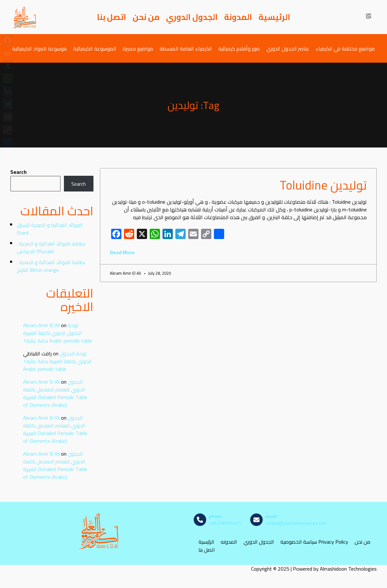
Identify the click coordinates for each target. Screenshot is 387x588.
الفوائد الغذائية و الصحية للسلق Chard (50, 229)
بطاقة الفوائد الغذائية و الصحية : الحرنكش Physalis (51, 247)
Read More (122, 252)
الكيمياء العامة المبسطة (186, 48)
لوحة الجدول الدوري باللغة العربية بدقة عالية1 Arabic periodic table (58, 333)
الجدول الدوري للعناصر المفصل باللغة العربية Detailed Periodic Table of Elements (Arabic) (55, 393)
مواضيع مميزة (138, 48)
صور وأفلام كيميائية (239, 48)
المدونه (229, 542)
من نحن (146, 17)
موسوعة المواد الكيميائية (40, 48)
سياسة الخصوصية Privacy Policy (314, 542)
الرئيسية (274, 17)
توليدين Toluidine (323, 185)
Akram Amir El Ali (41, 325)
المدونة (238, 17)
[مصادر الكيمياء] (25, 17)
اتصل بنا (112, 17)
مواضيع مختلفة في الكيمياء (345, 48)
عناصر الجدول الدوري (288, 48)
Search (18, 172)
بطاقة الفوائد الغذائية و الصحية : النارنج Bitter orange (51, 266)
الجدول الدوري (192, 17)
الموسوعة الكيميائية (95, 48)
